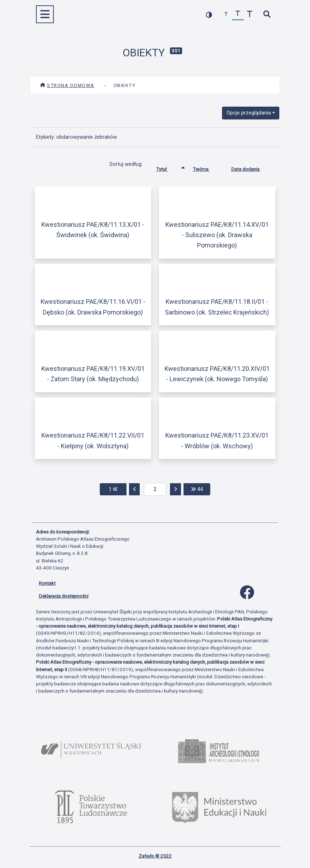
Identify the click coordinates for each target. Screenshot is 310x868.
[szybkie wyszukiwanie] (267, 14)
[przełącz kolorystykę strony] (209, 14)
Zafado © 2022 (155, 856)
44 (201, 489)
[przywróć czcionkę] (238, 14)
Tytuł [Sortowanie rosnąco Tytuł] (167, 168)
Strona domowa (67, 85)
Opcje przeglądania (249, 113)
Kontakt (47, 583)
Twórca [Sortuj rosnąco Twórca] (206, 168)
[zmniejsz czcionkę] (226, 14)
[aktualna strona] (155, 489)
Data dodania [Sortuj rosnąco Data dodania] (251, 168)
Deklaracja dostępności (64, 596)
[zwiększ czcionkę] (250, 14)
